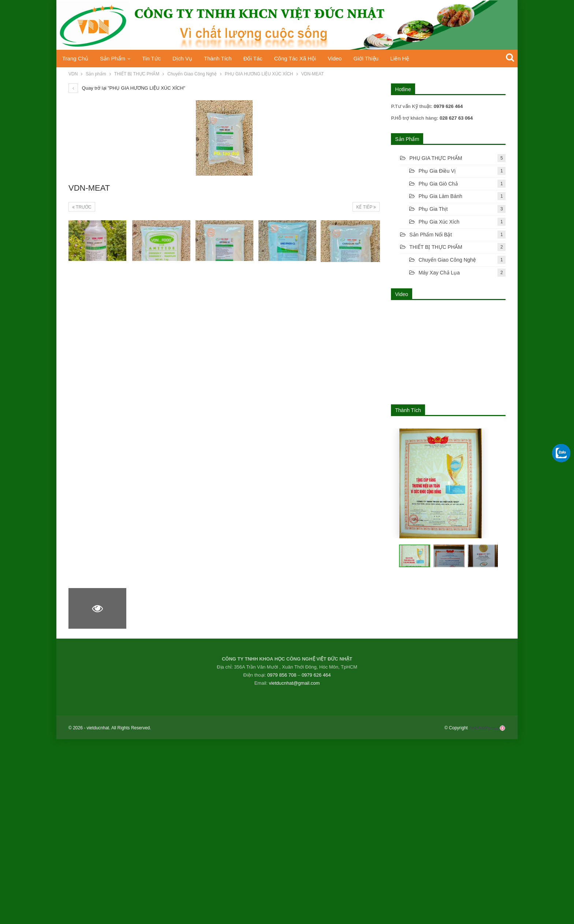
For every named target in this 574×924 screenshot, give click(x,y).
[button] (446, 556)
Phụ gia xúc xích (439, 222)
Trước (82, 207)
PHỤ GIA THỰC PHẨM (436, 158)
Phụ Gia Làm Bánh (440, 196)
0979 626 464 (316, 675)
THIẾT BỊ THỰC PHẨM (436, 247)
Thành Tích (223, 58)
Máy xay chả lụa (439, 273)
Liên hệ (411, 58)
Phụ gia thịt (433, 209)
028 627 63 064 (455, 118)
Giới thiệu (376, 58)
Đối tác (260, 58)
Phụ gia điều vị (437, 171)
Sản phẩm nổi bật (430, 235)
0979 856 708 (282, 675)
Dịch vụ (186, 58)
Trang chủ (75, 58)
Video (344, 58)
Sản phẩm (114, 58)
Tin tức (154, 58)
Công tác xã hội (303, 58)
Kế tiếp (366, 207)
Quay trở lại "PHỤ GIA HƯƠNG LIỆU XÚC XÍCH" (127, 88)
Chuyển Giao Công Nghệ (447, 260)
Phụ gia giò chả (438, 184)
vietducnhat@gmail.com (294, 683)
